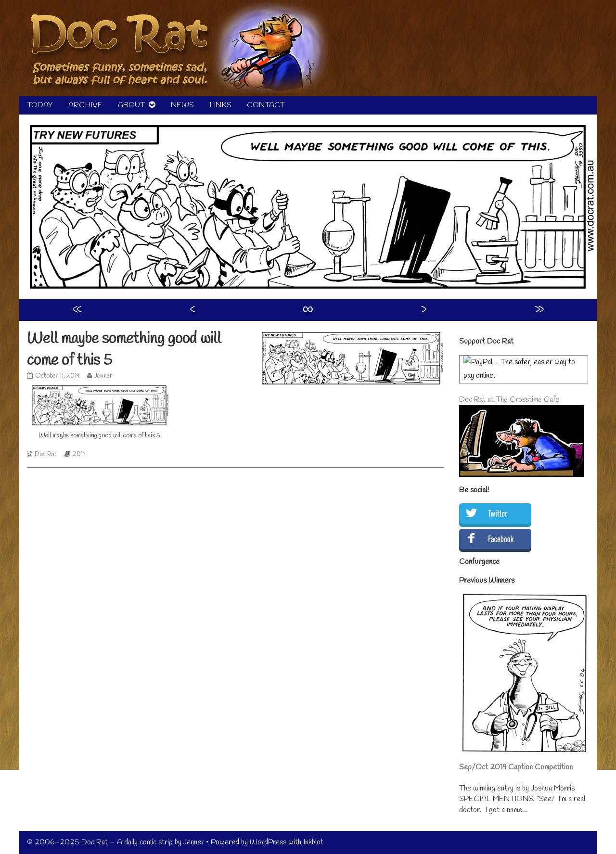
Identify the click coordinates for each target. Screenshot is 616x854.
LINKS (220, 105)
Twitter (498, 513)
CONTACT (266, 105)
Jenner (103, 376)
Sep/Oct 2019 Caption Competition (516, 767)
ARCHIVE (85, 105)
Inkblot (313, 842)
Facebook (501, 539)
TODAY (40, 105)
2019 (79, 454)
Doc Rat (46, 454)
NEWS (182, 105)
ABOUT (131, 105)
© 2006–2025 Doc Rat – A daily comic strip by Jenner (115, 842)
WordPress (268, 842)
